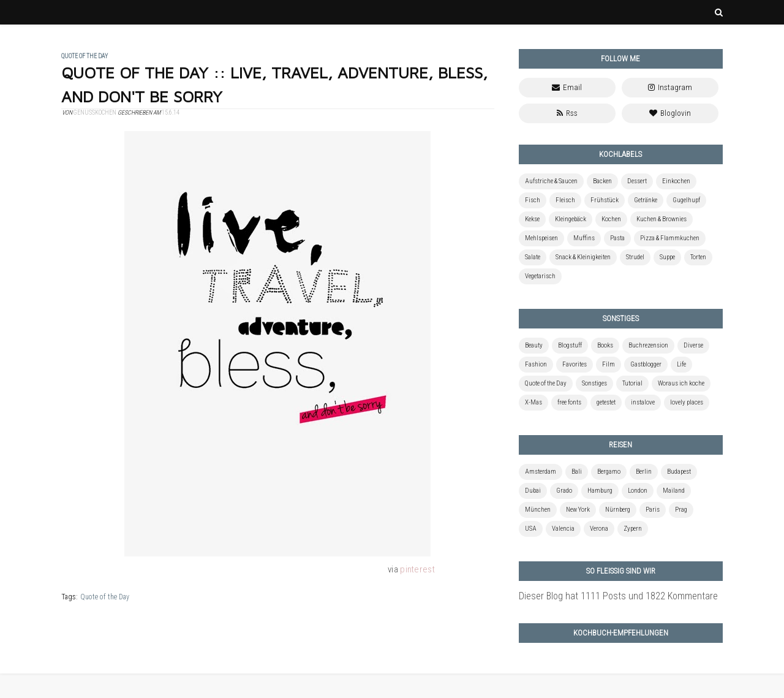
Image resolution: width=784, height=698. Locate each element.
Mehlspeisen (541, 238)
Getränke (646, 200)
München (538, 510)
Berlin (644, 472)
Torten (698, 257)
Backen (602, 181)
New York (578, 510)
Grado (564, 491)
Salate (533, 257)
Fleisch (565, 200)
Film (609, 364)
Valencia (563, 529)
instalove (643, 402)
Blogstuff (570, 345)
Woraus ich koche (681, 383)
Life (681, 364)
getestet (606, 402)
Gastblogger (646, 364)
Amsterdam (541, 472)
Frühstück (605, 200)
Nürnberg (618, 510)
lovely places (687, 402)
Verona (599, 529)
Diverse (693, 345)
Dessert (637, 181)
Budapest (679, 472)
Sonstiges (594, 383)
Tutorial (632, 383)
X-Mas (533, 402)
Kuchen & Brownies (661, 219)
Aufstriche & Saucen (551, 181)
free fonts (569, 402)
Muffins (584, 238)
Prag (681, 510)
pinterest (417, 569)
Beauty (534, 345)
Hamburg (600, 491)
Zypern (633, 529)
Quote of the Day (105, 597)
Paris (653, 510)
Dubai (533, 491)
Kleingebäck (571, 219)
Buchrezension (648, 345)
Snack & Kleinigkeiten (583, 257)
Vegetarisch (540, 276)
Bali (577, 472)
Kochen (611, 219)
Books (605, 345)
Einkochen (676, 181)
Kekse (532, 219)
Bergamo (609, 472)
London (638, 491)
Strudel (635, 257)
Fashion (536, 364)
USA (531, 529)
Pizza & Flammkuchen (670, 238)
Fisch (533, 200)
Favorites (575, 364)
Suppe (667, 257)
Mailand (674, 491)
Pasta (617, 238)
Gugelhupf (686, 200)
